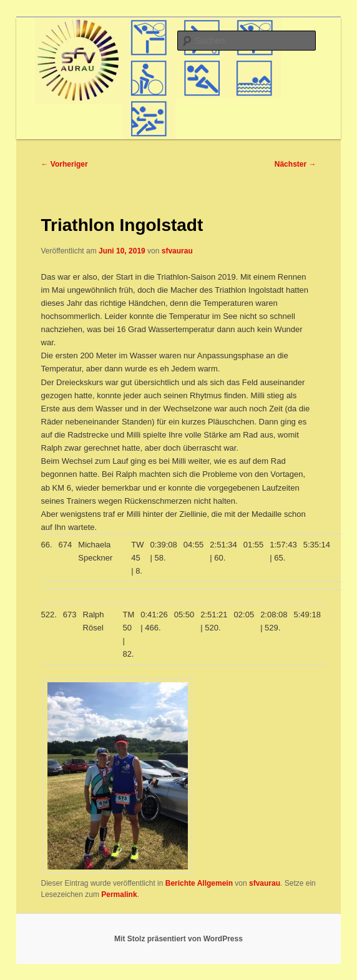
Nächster (296, 164)
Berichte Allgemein (199, 883)
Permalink (119, 894)
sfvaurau (177, 251)
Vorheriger (65, 164)
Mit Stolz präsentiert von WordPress (178, 939)
